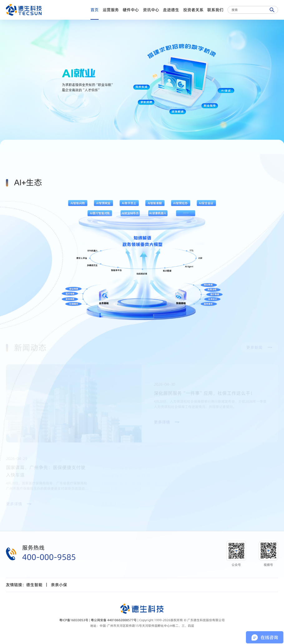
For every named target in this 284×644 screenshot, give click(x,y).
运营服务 (111, 10)
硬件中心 (131, 10)
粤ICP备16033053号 (74, 620)
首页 (95, 10)
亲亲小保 (59, 585)
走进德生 (171, 10)
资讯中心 (151, 10)
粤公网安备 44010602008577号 (114, 620)
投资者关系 (193, 10)
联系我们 (215, 10)
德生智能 (34, 585)
